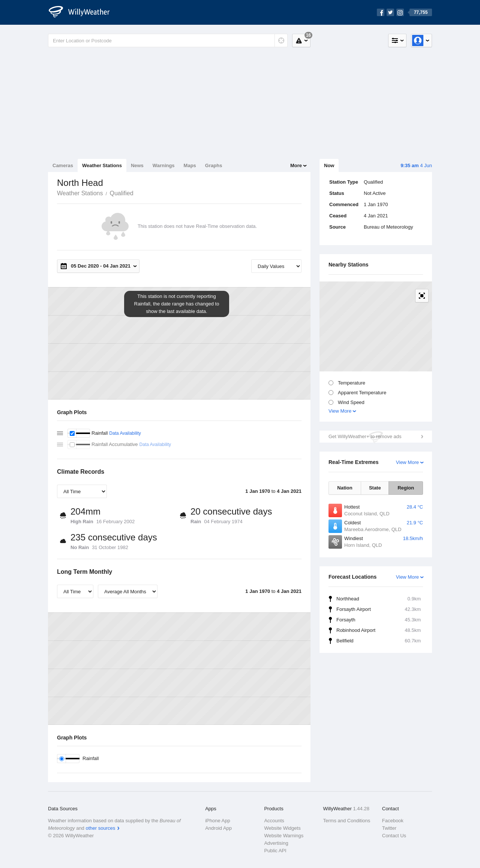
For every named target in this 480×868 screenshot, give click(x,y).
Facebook (393, 821)
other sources (100, 828)
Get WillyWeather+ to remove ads (365, 436)
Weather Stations (102, 165)
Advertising (276, 843)
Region (406, 488)
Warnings (164, 165)
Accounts (274, 821)
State (375, 488)
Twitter (389, 828)
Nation (345, 488)
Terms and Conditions (347, 821)
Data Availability (125, 433)
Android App (218, 828)
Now (329, 165)
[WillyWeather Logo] (83, 12)
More (296, 165)
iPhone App (218, 821)
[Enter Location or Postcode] (168, 40)
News (137, 165)
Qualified (121, 193)
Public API (275, 851)
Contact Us (394, 836)
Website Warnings (284, 836)
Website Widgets (282, 828)
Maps (190, 165)
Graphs (214, 165)
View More (340, 411)
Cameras (63, 165)
